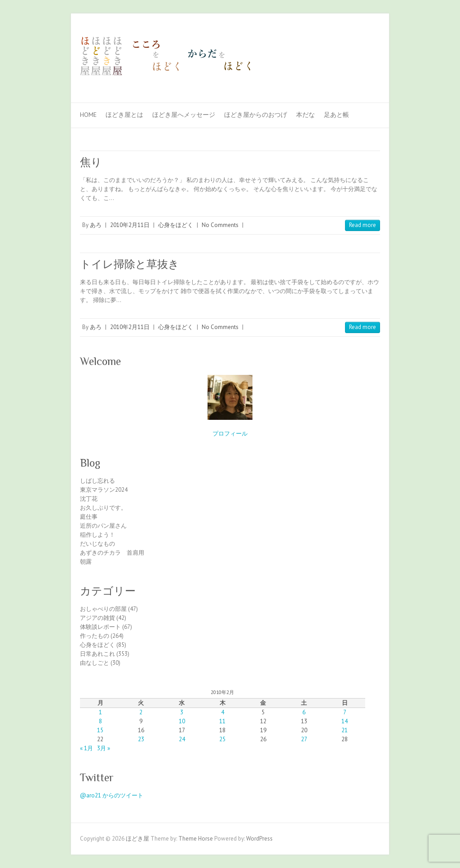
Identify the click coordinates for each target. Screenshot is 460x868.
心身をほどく (176, 225)
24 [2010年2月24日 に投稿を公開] (182, 739)
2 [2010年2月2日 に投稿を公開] (141, 712)
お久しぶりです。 (103, 508)
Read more (363, 225)
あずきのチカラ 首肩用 (112, 553)
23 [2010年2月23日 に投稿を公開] (141, 739)
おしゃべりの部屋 (103, 609)
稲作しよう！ (97, 535)
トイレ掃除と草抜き (130, 264)
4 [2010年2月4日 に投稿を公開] (223, 712)
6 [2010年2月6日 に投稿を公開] (304, 712)
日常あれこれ (97, 654)
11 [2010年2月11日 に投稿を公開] (222, 721)
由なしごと (95, 663)
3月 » (104, 748)
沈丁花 (89, 499)
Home (88, 115)
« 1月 (86, 748)
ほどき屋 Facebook (358, 46)
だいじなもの (97, 544)
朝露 (86, 562)
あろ (96, 225)
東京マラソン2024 (104, 490)
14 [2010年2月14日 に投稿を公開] (345, 721)
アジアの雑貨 (97, 618)
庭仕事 (89, 517)
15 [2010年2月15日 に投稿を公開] (100, 730)
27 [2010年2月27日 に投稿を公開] (304, 739)
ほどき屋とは (124, 115)
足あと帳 (336, 115)
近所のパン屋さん (103, 526)
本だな (305, 115)
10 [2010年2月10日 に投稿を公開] (182, 721)
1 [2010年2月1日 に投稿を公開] (100, 712)
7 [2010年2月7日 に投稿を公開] (345, 712)
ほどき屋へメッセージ (184, 115)
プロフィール (230, 434)
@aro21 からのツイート (112, 795)
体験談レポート (100, 627)
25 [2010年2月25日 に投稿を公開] (222, 739)
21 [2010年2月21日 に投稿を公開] (345, 730)
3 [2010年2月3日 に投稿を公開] (182, 712)
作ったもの (95, 636)
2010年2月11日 (130, 225)
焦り (91, 162)
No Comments (220, 225)
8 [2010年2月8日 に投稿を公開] (100, 721)
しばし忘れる (97, 481)
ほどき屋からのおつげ (256, 115)
